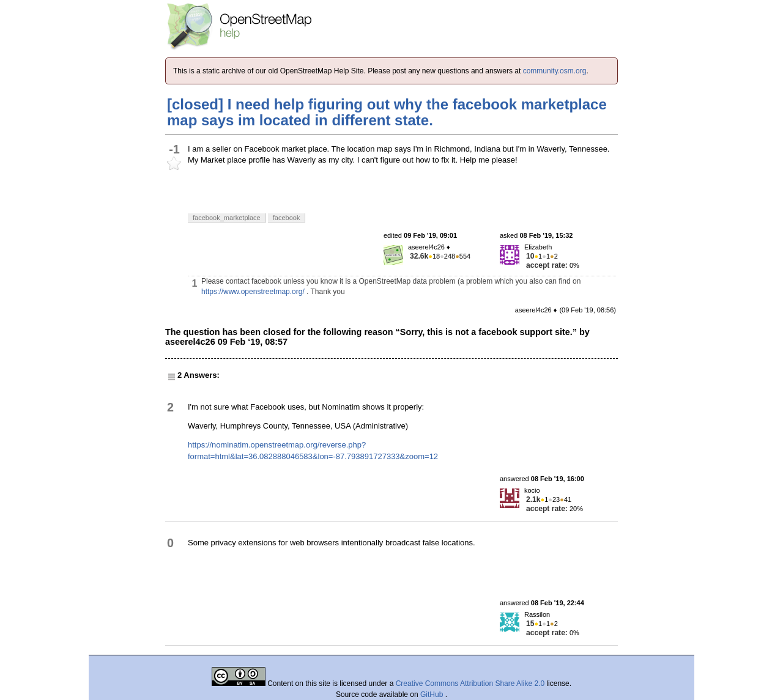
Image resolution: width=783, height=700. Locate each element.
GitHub (433, 694)
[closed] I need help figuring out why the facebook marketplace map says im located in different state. (387, 112)
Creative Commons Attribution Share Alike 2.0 (470, 683)
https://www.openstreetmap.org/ (253, 292)
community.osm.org (555, 71)
